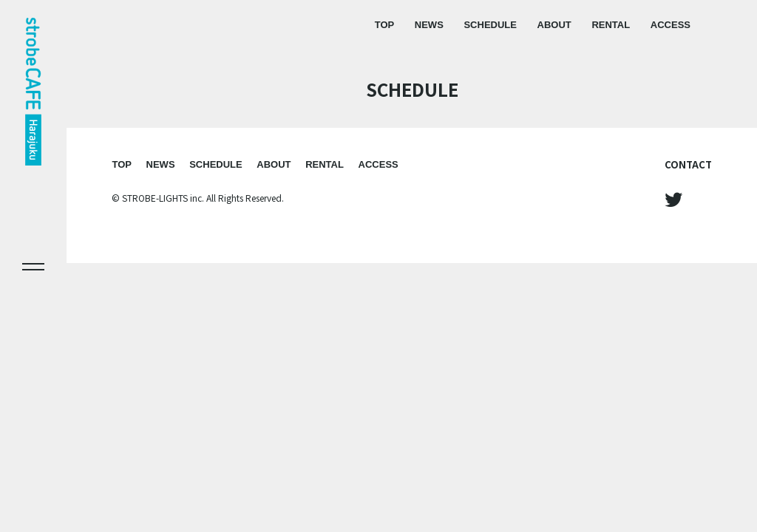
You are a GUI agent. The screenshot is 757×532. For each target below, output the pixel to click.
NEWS (429, 25)
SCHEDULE (490, 25)
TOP (385, 25)
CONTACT (688, 164)
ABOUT (554, 25)
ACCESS (671, 25)
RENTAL (611, 25)
